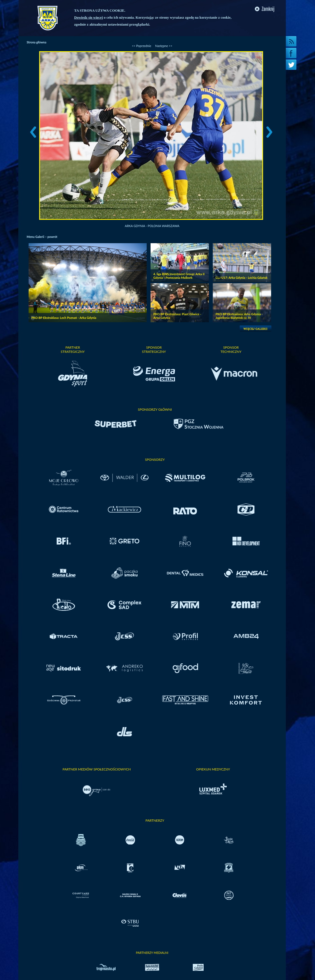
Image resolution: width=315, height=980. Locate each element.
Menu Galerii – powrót (42, 237)
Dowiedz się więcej (88, 17)
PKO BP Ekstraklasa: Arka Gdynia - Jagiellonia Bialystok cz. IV (239, 316)
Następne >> (164, 46)
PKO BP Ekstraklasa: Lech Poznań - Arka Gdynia (64, 318)
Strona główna (37, 42)
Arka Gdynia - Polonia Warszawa (152, 226)
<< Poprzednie (142, 46)
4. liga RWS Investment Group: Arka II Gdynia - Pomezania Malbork (179, 276)
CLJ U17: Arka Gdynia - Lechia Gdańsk (242, 278)
